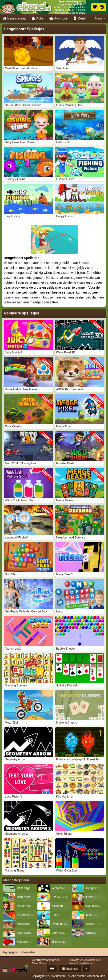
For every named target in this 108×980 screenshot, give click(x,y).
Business (70, 968)
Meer (100, 18)
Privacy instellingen (82, 963)
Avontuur (58, 18)
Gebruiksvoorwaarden (46, 960)
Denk (79, 18)
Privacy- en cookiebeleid (85, 960)
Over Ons (38, 963)
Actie (38, 18)
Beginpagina (14, 18)
